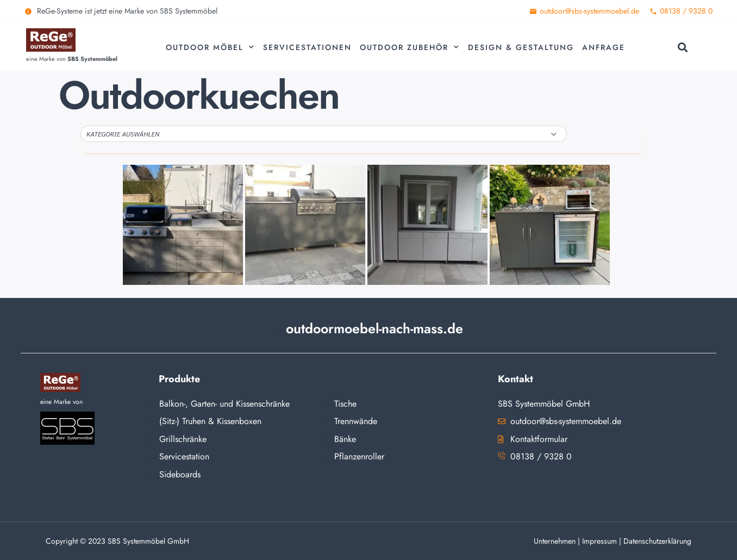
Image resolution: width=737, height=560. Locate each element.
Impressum (599, 541)
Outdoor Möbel (210, 47)
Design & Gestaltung (521, 47)
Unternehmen (555, 541)
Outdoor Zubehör (410, 47)
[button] (682, 47)
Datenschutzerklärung (657, 541)
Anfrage (604, 47)
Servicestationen (307, 47)
